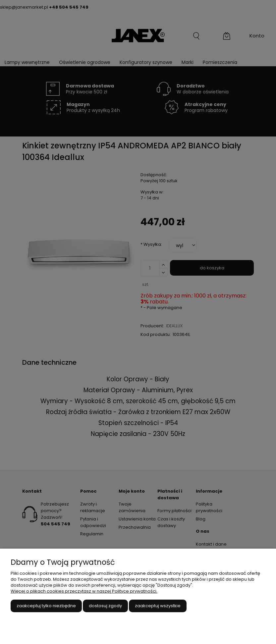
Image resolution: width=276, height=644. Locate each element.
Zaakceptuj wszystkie (158, 606)
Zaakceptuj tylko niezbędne (46, 606)
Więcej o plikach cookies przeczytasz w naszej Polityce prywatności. (84, 591)
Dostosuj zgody (105, 606)
